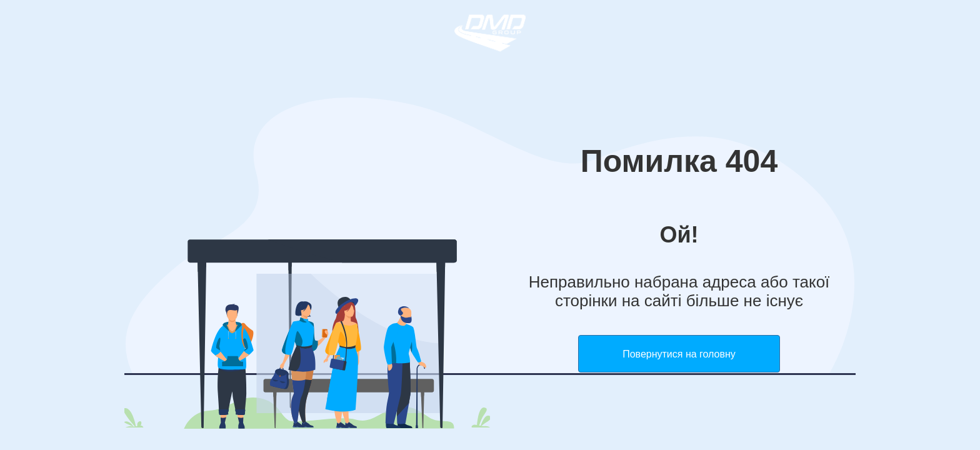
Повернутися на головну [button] (679, 354)
